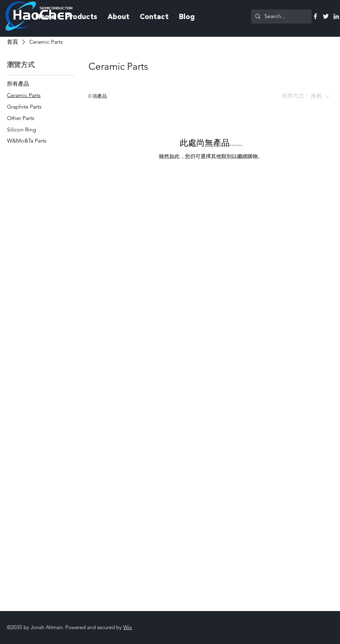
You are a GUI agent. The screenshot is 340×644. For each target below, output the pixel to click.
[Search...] (281, 16)
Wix (127, 627)
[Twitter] (326, 16)
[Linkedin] (336, 16)
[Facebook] (315, 16)
